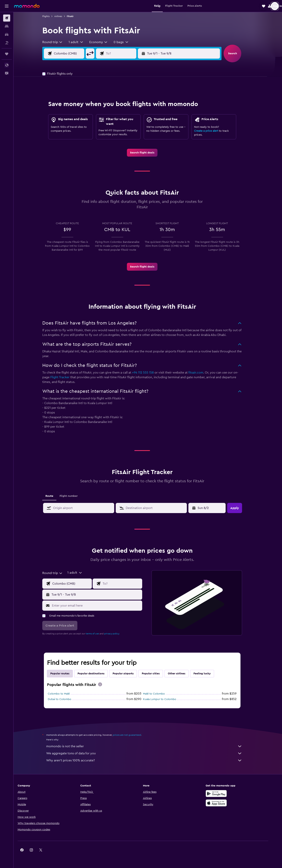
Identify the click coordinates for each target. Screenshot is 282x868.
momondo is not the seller (150, 746)
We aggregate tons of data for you (150, 753)
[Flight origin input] (78, 54)
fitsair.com (202, 373)
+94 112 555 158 (149, 373)
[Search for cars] (7, 34)
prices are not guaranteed (133, 735)
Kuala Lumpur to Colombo (165, 699)
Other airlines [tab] (182, 674)
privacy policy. (118, 634)
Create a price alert (212, 131)
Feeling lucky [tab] (208, 674)
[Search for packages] (7, 43)
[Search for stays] (7, 26)
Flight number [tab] (74, 496)
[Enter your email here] (102, 606)
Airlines (64, 16)
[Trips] (7, 54)
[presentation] (106, 684)
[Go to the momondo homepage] (27, 6)
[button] (7, 6)
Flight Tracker (66, 377)
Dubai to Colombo (65, 699)
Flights (52, 16)
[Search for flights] (7, 18)
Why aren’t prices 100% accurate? (150, 760)
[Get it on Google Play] (226, 794)
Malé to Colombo (160, 694)
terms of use (98, 634)
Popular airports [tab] (129, 674)
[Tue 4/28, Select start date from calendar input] (213, 508)
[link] (148, 153)
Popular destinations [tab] (97, 674)
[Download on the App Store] (226, 803)
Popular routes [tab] (66, 674)
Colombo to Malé (64, 694)
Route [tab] (55, 496)
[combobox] (58, 42)
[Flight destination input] (130, 54)
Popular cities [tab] (156, 674)
